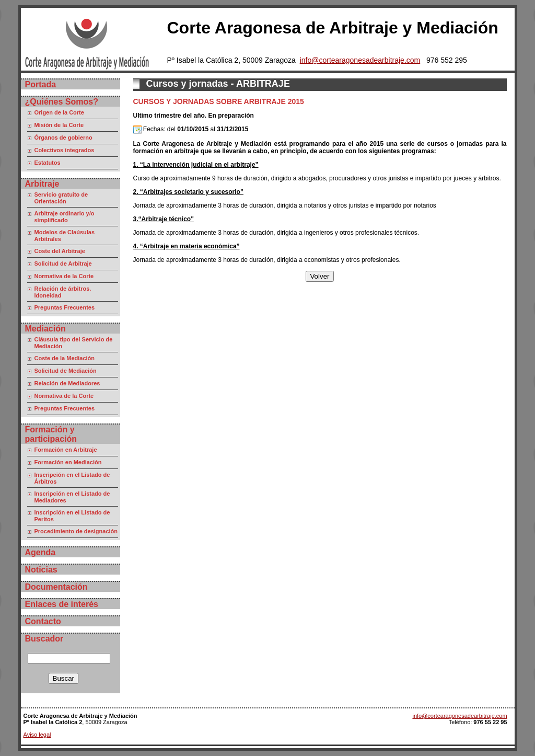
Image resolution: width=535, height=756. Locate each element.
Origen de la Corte (59, 112)
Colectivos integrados (65, 150)
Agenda (40, 552)
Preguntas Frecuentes (65, 307)
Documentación (56, 587)
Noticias (41, 570)
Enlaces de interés (62, 604)
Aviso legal (37, 735)
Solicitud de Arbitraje (63, 264)
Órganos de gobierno (63, 138)
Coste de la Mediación (65, 358)
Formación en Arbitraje (66, 450)
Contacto (43, 621)
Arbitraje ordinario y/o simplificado (65, 217)
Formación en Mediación (68, 462)
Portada (41, 84)
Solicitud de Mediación (66, 371)
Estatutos (48, 163)
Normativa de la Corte (64, 276)
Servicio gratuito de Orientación (61, 198)
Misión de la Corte (59, 125)
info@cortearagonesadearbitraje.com (360, 60)
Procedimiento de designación (76, 531)
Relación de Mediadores (67, 383)
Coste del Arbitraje (60, 251)
